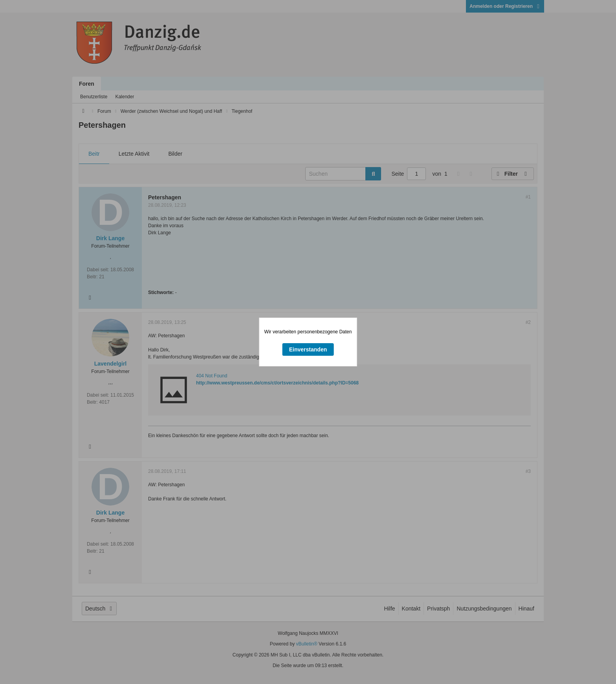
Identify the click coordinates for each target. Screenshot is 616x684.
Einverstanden (308, 349)
